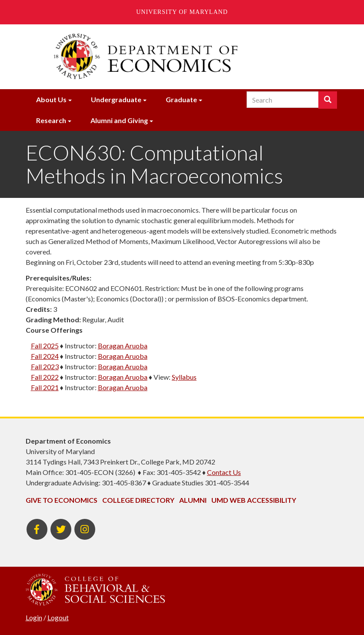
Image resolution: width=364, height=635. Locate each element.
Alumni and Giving (119, 120)
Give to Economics (62, 500)
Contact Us (224, 472)
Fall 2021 (45, 387)
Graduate (181, 99)
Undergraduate (116, 99)
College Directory (138, 500)
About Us (51, 99)
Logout (58, 617)
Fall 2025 (45, 346)
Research (51, 120)
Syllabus (184, 377)
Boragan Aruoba (123, 346)
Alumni (193, 500)
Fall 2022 (45, 377)
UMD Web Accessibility (254, 500)
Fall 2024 (45, 356)
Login (34, 617)
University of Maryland (182, 12)
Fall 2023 (45, 366)
